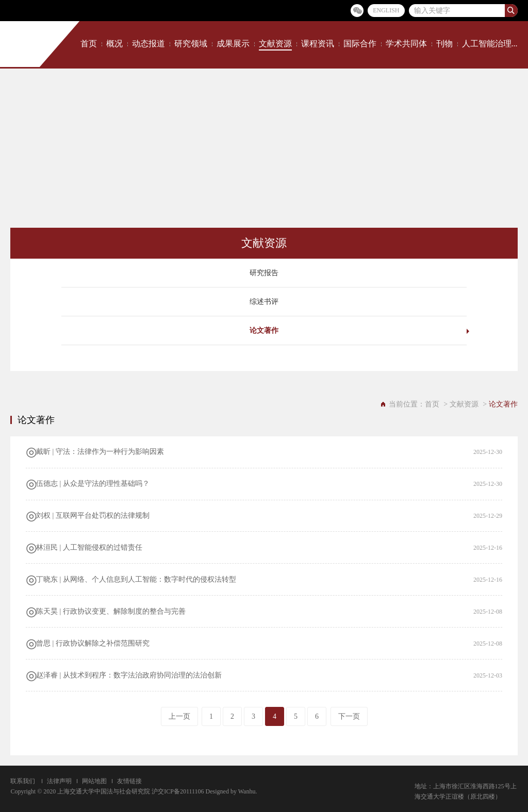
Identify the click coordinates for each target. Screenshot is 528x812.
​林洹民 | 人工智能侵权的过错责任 (89, 547)
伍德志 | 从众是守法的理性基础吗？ (93, 484)
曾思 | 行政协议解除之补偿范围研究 (93, 643)
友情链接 (129, 781)
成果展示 (233, 44)
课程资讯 (318, 44)
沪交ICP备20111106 (178, 791)
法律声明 (59, 781)
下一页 (349, 716)
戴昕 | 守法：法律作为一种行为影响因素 (100, 452)
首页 (89, 44)
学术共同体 (406, 44)
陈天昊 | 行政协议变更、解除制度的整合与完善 (111, 611)
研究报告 (264, 273)
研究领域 (191, 44)
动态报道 (148, 44)
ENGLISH (386, 10)
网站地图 (94, 781)
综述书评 (264, 302)
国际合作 (360, 44)
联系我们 (23, 781)
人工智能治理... (490, 44)
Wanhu (247, 791)
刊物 (444, 44)
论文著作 (264, 331)
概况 (114, 44)
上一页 (179, 716)
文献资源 (275, 44)
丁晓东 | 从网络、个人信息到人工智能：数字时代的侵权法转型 (136, 579)
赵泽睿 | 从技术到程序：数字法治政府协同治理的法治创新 (129, 675)
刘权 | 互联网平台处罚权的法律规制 (93, 515)
